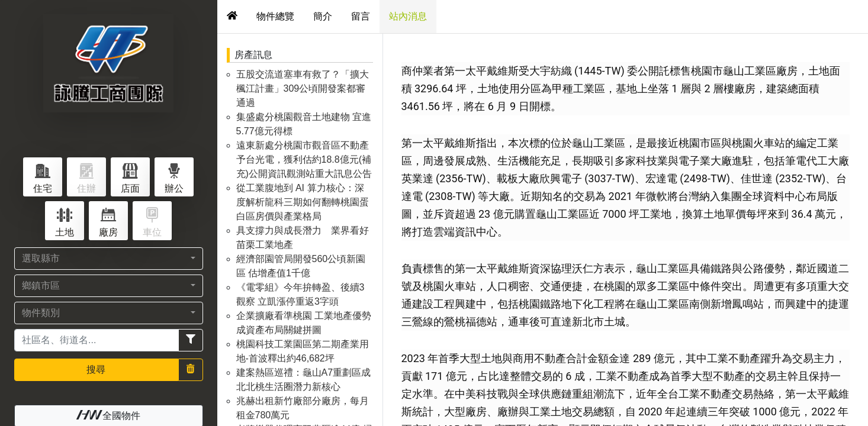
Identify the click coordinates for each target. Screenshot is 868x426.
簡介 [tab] (323, 16)
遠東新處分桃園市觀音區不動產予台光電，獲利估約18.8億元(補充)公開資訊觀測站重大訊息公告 (304, 159)
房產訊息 (253, 55)
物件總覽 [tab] (275, 16)
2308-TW (450, 196)
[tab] (232, 17)
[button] (109, 259)
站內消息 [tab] (408, 16)
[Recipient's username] (97, 340)
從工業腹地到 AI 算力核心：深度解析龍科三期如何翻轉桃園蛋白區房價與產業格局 (303, 202)
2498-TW (705, 178)
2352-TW (801, 178)
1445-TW (599, 71)
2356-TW (461, 178)
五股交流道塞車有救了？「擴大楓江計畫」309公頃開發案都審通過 (303, 88)
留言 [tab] (361, 16)
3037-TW (609, 178)
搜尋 (96, 369)
